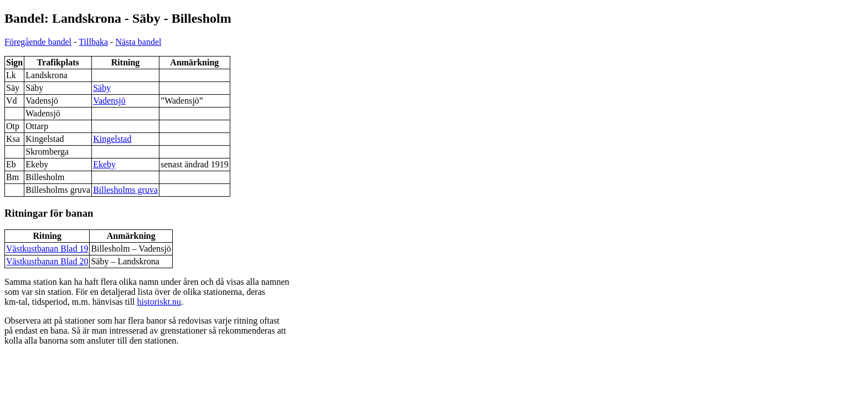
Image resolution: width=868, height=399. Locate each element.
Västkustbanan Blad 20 (47, 261)
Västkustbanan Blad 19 (47, 249)
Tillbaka (93, 42)
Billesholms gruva (125, 190)
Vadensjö (109, 101)
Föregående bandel (38, 42)
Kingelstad (112, 139)
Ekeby (104, 164)
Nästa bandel (138, 42)
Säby (102, 88)
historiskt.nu (159, 302)
